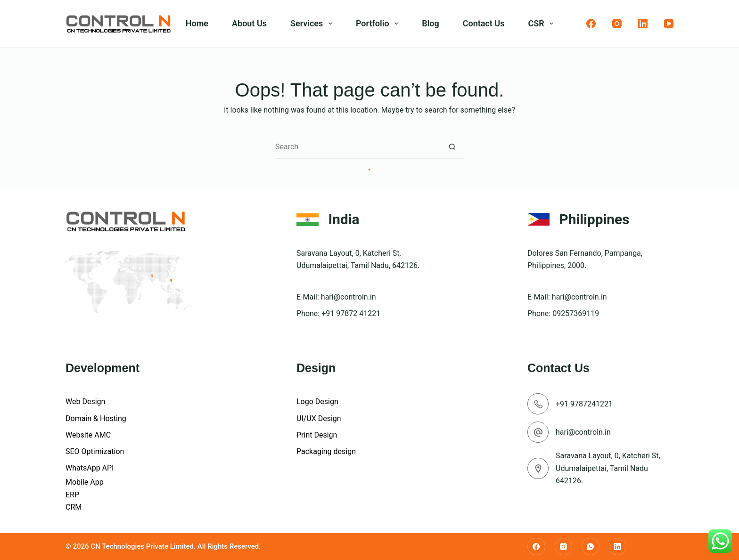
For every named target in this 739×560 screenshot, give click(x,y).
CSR (542, 24)
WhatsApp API (90, 468)
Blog (431, 23)
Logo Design (317, 402)
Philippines (595, 219)
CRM (74, 507)
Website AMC (88, 435)
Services (313, 24)
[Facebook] (591, 24)
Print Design (317, 435)
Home (197, 23)
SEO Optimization (95, 451)
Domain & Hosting (96, 418)
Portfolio (379, 24)
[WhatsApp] (591, 547)
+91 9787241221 (584, 404)
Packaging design (326, 451)
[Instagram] (617, 24)
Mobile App (85, 482)
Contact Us (484, 23)
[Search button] (452, 147)
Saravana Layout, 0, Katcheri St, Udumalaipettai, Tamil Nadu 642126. (608, 468)
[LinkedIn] (643, 24)
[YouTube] (669, 24)
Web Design (85, 402)
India (344, 219)
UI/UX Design (319, 418)
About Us (249, 23)
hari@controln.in (349, 297)
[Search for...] (358, 147)
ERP (72, 495)
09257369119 (576, 313)
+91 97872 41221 (351, 313)
